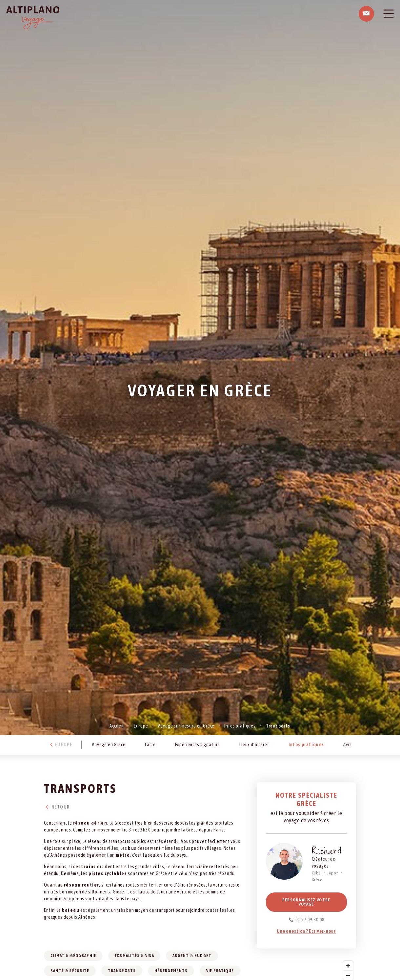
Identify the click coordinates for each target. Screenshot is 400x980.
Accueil (117, 726)
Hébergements (171, 971)
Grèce (317, 880)
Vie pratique (220, 971)
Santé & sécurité (70, 971)
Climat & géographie (73, 956)
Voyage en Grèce (109, 745)
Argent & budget (192, 956)
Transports (122, 971)
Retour (57, 807)
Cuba (316, 873)
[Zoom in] (348, 966)
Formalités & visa (134, 956)
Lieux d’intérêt (254, 745)
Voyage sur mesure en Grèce (186, 726)
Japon (333, 873)
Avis (347, 745)
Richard (327, 852)
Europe (141, 726)
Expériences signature (198, 745)
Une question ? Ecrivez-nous (306, 931)
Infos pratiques (240, 726)
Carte (150, 745)
